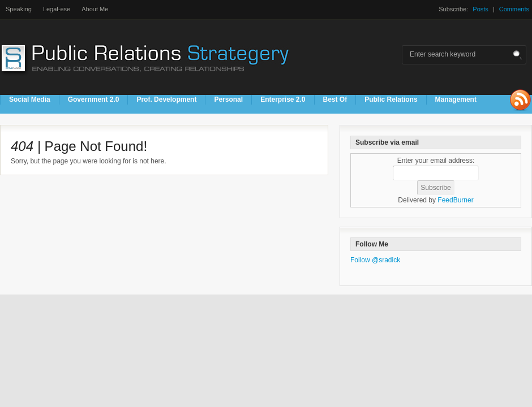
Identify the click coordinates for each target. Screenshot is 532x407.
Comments (514, 9)
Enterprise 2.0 (283, 99)
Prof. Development (166, 99)
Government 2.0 (94, 99)
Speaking (19, 9)
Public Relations (391, 99)
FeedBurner (455, 200)
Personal (228, 99)
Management (456, 99)
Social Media (30, 99)
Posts (480, 9)
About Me (95, 9)
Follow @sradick (375, 260)
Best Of (335, 99)
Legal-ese (57, 9)
